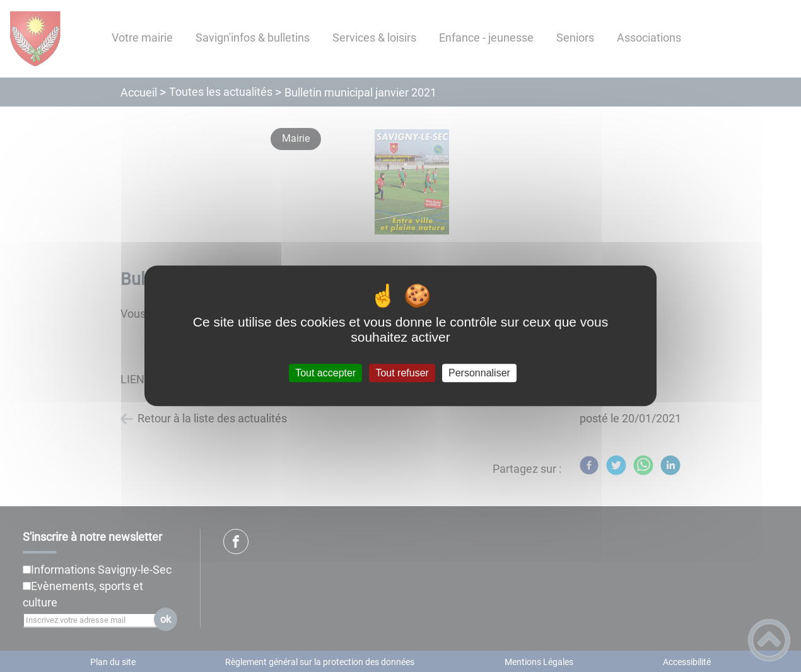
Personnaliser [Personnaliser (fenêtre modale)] (479, 373)
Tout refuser (402, 373)
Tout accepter (325, 373)
